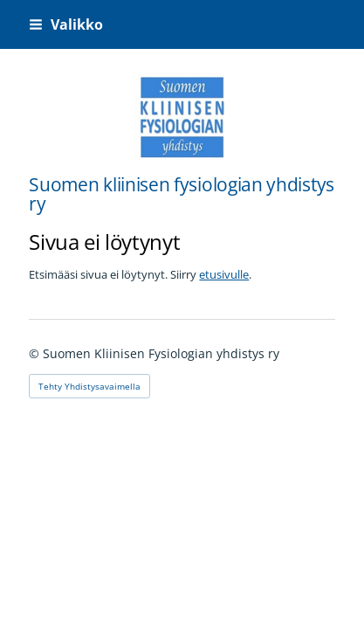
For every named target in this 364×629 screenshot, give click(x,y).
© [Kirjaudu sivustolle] (36, 353)
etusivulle (224, 274)
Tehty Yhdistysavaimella (89, 386)
